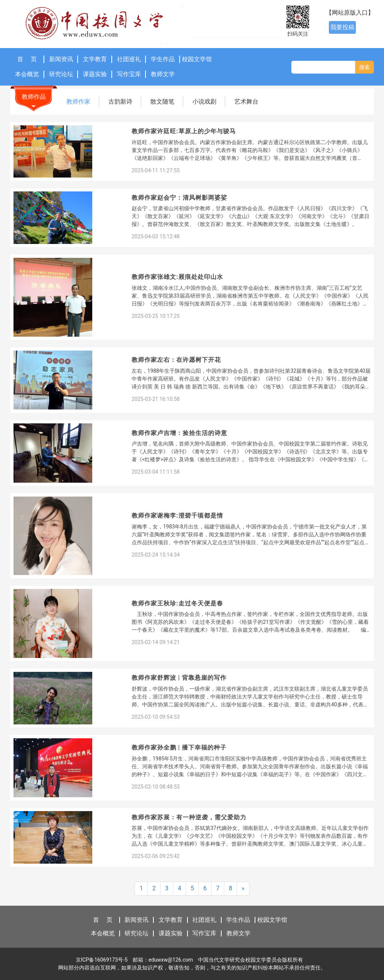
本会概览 (27, 74)
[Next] (243, 889)
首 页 (27, 59)
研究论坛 (61, 74)
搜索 (364, 67)
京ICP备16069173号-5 (102, 960)
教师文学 (163, 74)
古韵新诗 (120, 102)
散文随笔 (162, 102)
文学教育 (95, 59)
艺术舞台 (246, 102)
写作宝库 (129, 74)
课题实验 (95, 74)
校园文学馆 (197, 59)
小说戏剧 (204, 102)
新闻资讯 (61, 59)
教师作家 (78, 102)
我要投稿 (342, 27)
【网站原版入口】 (350, 13)
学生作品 (163, 59)
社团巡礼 (129, 59)
